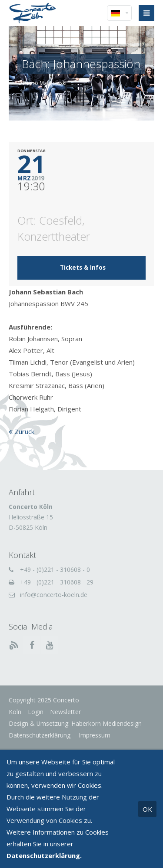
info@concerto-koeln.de (54, 595)
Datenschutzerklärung (40, 735)
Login (36, 712)
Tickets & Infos (83, 268)
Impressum (94, 735)
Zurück (25, 431)
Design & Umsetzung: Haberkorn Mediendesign (75, 723)
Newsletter (65, 712)
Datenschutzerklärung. (44, 855)
